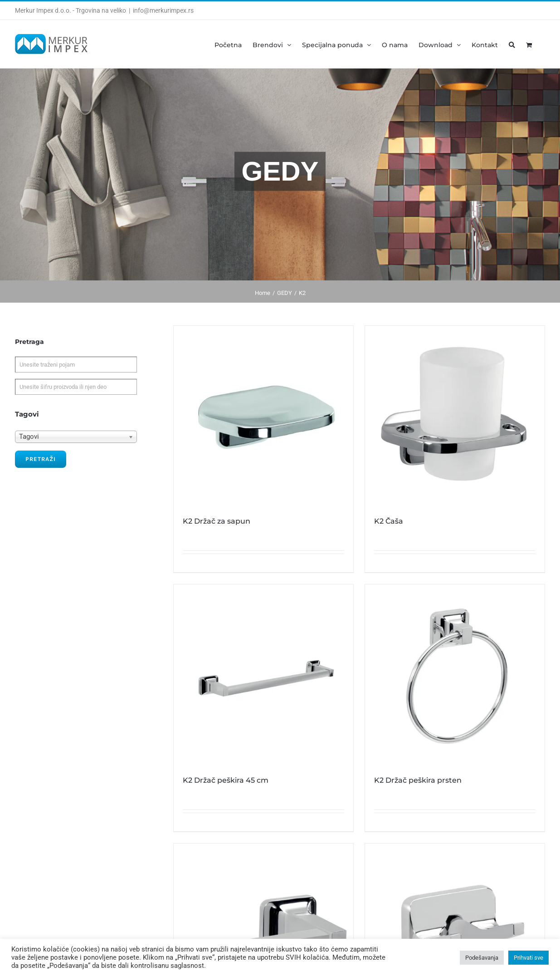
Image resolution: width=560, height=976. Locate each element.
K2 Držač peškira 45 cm (226, 780)
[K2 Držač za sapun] (263, 416)
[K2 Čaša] (455, 416)
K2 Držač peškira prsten (418, 780)
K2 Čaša (389, 521)
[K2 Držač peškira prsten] (455, 674)
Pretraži (41, 459)
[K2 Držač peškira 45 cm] (263, 674)
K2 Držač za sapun (217, 521)
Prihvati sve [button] (528, 958)
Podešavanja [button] (482, 958)
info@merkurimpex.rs (163, 10)
